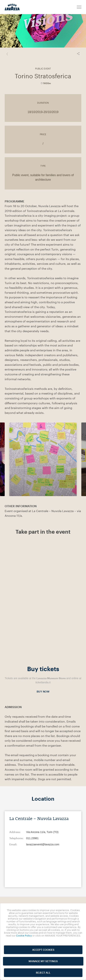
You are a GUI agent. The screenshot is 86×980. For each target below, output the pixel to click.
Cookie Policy (24, 935)
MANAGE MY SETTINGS (43, 961)
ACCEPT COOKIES (43, 950)
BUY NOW (43, 692)
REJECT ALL (43, 973)
